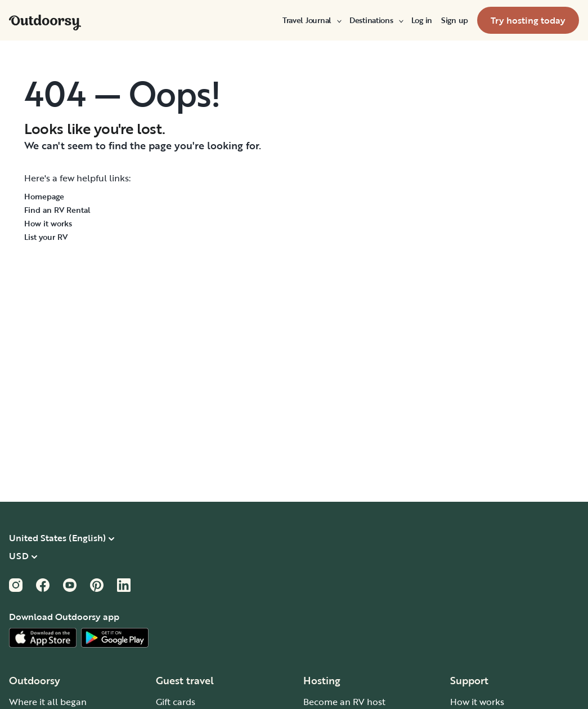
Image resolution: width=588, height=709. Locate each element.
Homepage (44, 196)
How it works (48, 223)
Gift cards (176, 702)
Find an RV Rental (57, 210)
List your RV (46, 237)
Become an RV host (344, 702)
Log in (422, 20)
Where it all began (48, 702)
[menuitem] (311, 20)
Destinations (376, 20)
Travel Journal (311, 20)
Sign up (455, 20)
